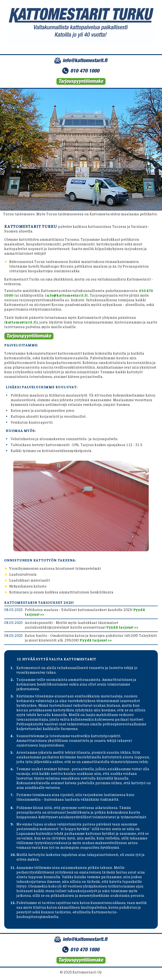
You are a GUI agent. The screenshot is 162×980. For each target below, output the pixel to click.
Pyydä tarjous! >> (122, 627)
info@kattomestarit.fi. (67, 295)
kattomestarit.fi (21, 322)
